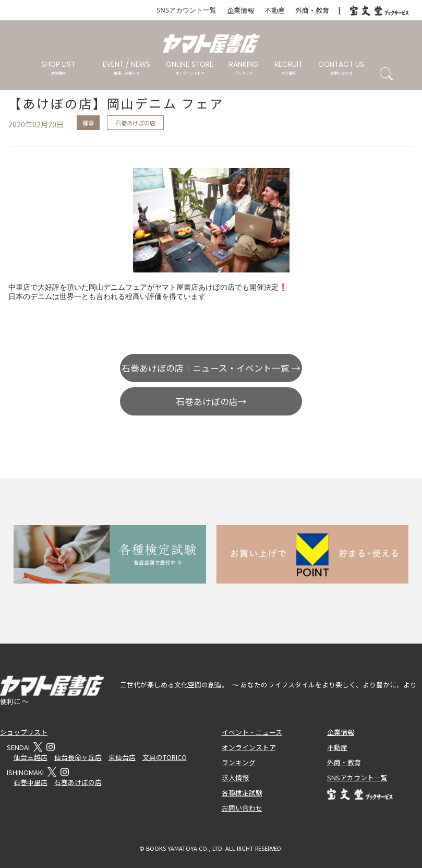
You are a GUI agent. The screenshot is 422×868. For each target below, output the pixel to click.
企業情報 (240, 10)
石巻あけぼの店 (135, 123)
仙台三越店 (31, 757)
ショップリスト (24, 732)
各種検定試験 (242, 793)
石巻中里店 (31, 782)
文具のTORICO (165, 757)
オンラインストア (249, 747)
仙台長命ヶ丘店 (78, 757)
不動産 (275, 10)
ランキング (239, 762)
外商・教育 (312, 10)
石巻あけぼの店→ (211, 401)
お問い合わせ (242, 808)
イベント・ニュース (252, 732)
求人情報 (235, 777)
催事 (88, 123)
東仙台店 (122, 757)
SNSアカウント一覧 (186, 10)
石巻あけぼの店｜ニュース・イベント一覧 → (211, 368)
